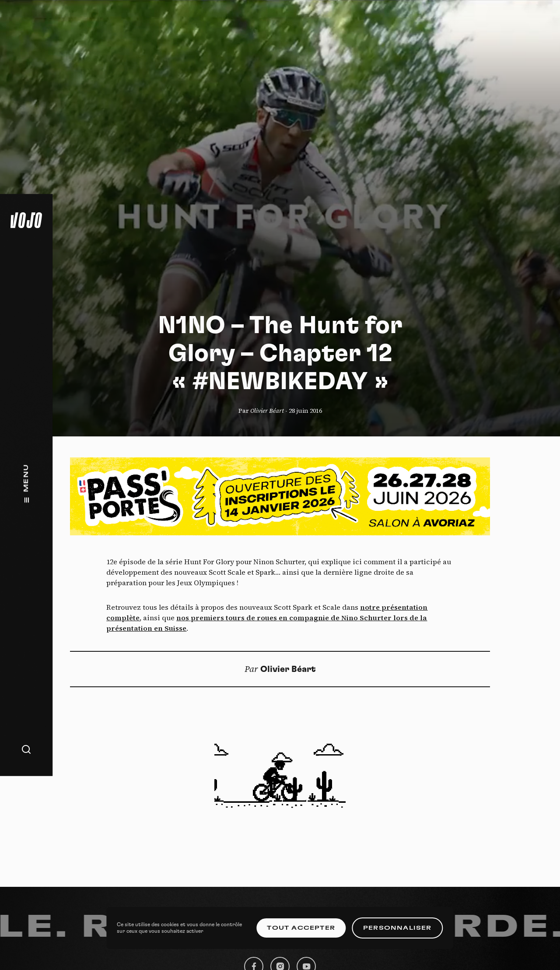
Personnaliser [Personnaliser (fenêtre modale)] (397, 928)
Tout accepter (301, 928)
